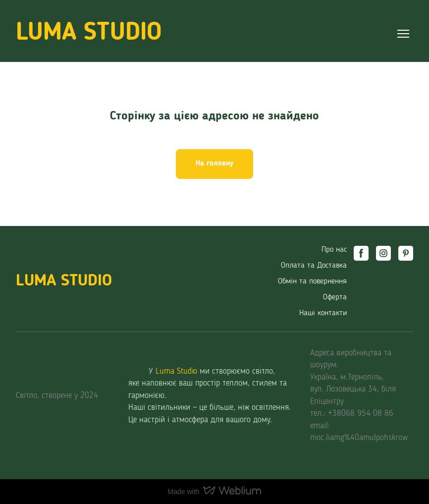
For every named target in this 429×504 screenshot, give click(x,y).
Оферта (335, 297)
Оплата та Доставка (314, 266)
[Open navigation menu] (403, 34)
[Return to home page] (89, 33)
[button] (214, 164)
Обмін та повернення (312, 281)
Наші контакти (323, 313)
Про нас (334, 250)
